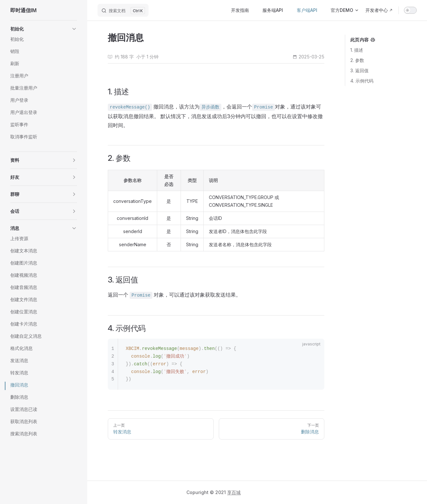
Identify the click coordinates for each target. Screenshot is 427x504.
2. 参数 (357, 60)
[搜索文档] (123, 10)
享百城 (234, 492)
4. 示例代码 (362, 81)
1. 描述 (357, 50)
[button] (44, 29)
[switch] (410, 10)
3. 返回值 (359, 70)
